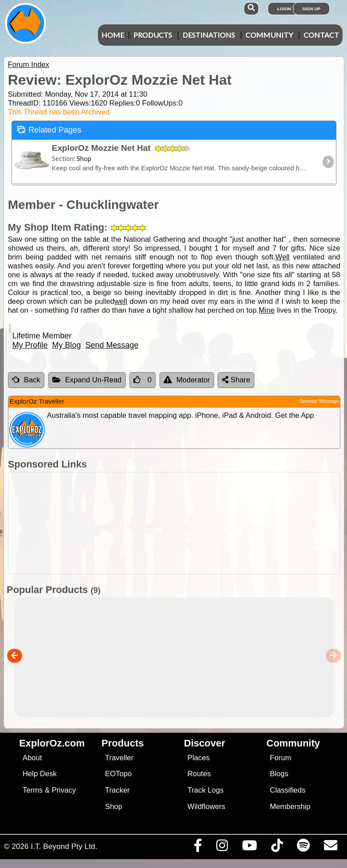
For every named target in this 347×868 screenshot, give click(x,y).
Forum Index (29, 65)
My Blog (67, 345)
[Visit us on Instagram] (222, 848)
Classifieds (288, 790)
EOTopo (118, 774)
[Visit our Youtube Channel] (249, 848)
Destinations (209, 35)
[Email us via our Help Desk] (330, 848)
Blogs (279, 774)
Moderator (187, 380)
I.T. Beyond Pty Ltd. (64, 846)
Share (236, 380)
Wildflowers (206, 807)
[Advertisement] (178, 523)
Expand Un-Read (87, 380)
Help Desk (40, 774)
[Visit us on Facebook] (198, 848)
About (32, 758)
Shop (114, 807)
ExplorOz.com (52, 743)
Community (269, 35)
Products (153, 35)
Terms (33, 790)
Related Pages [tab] (49, 129)
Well (282, 257)
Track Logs (206, 790)
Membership (290, 807)
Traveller (119, 758)
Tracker (117, 790)
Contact (321, 35)
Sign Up (311, 9)
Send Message (112, 345)
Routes (199, 774)
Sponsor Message (319, 401)
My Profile (30, 345)
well (121, 301)
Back (26, 380)
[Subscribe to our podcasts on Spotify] (303, 848)
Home (113, 35)
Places (199, 758)
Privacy (64, 790)
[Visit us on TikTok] (277, 848)
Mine (267, 310)
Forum (281, 758)
